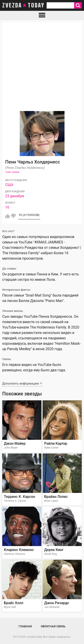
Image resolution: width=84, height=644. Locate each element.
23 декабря (15, 196)
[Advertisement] (42, 64)
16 (7, 207)
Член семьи (12, 172)
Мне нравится (8, 216)
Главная (25, 626)
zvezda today (23, 5)
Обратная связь (53, 626)
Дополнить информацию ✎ (22, 383)
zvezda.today (34, 637)
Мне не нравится (13, 216)
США (9, 185)
